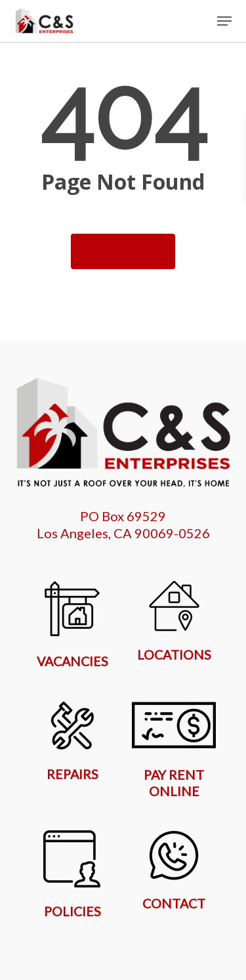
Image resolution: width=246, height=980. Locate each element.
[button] (224, 21)
